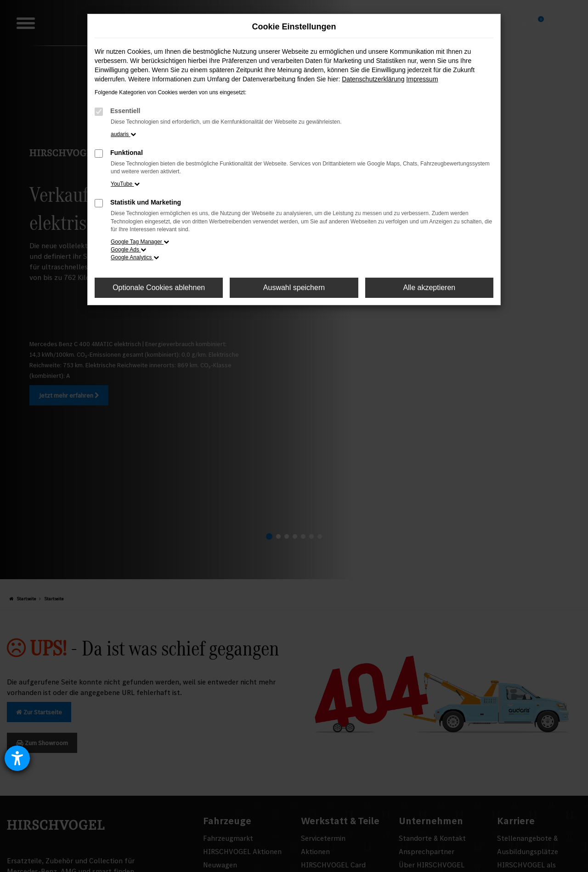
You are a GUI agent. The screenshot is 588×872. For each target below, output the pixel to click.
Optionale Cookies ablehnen (159, 288)
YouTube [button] (125, 184)
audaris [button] (123, 134)
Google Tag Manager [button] (140, 242)
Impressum (422, 79)
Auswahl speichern (294, 288)
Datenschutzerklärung (373, 79)
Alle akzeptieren (429, 288)
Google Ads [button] (128, 250)
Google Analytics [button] (135, 257)
